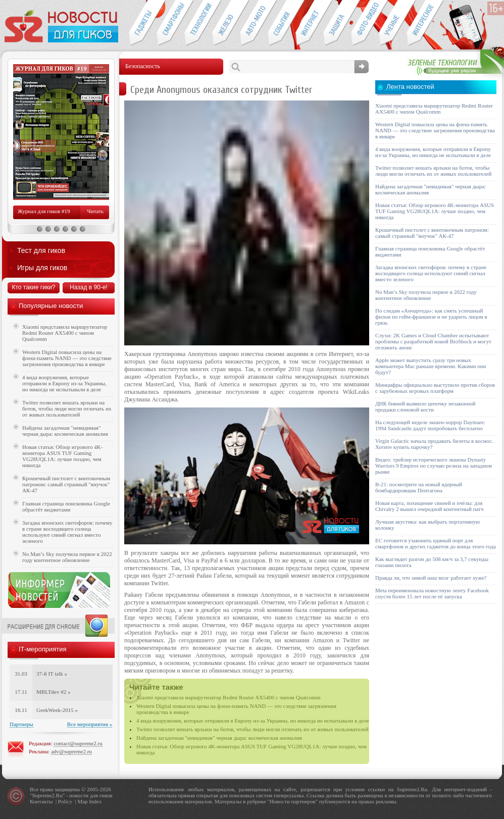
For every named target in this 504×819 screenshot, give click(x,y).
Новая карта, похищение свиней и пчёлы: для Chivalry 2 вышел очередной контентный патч (429, 506)
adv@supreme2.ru (71, 751)
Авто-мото (254, 23)
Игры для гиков (42, 268)
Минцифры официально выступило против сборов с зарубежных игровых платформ (435, 388)
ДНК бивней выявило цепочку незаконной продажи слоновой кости (425, 406)
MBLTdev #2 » (53, 692)
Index (95, 801)
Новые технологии (198, 23)
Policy (65, 801)
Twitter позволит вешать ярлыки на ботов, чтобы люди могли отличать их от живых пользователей (253, 729)
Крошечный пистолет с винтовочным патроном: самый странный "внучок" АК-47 (66, 484)
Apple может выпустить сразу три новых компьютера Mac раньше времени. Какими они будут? (431, 366)
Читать (95, 211)
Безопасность (337, 23)
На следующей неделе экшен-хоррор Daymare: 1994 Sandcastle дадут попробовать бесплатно (430, 425)
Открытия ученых (393, 23)
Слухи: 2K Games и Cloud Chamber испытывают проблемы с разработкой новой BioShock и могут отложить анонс (433, 341)
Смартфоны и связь (170, 23)
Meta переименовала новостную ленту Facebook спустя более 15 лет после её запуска (432, 593)
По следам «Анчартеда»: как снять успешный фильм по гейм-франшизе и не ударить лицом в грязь (431, 317)
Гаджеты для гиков (142, 23)
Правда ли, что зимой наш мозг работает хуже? (431, 578)
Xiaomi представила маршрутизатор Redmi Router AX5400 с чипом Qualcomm (229, 697)
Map (82, 801)
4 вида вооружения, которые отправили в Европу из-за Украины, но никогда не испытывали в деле (253, 721)
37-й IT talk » (52, 674)
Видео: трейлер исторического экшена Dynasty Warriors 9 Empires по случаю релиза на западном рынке (434, 466)
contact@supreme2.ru (78, 743)
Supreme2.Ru (47, 795)
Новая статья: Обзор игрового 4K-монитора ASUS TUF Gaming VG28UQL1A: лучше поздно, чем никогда (62, 456)
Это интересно (425, 23)
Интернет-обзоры (309, 23)
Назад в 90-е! (89, 287)
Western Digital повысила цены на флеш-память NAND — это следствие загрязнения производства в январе (67, 358)
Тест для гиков (41, 250)
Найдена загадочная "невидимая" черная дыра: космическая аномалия (219, 738)
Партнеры (21, 724)
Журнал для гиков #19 (44, 211)
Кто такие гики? (33, 287)
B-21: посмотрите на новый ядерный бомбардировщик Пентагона (419, 487)
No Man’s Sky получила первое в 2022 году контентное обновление (67, 557)
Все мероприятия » (90, 724)
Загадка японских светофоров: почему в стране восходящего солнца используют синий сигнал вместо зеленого (67, 532)
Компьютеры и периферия (226, 23)
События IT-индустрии (282, 23)
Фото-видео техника (365, 23)
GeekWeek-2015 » (57, 710)
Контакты (41, 801)
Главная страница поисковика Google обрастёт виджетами (66, 506)
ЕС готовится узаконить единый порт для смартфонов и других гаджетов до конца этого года (436, 543)
